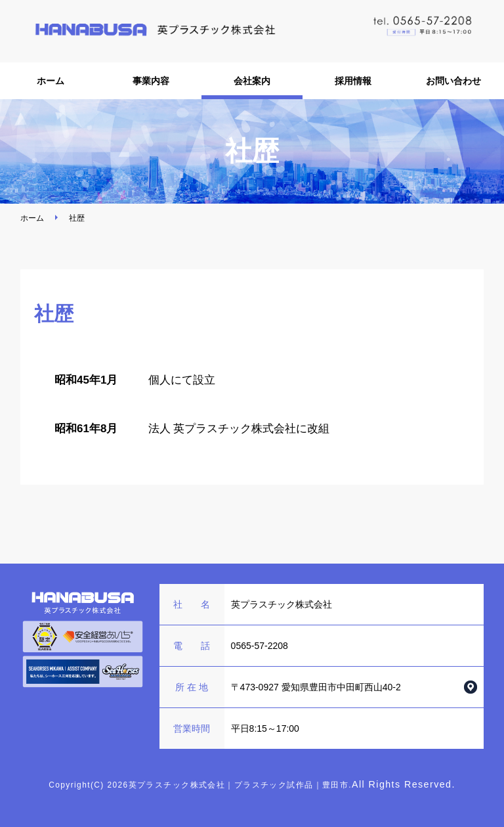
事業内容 (151, 81)
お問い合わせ (453, 81)
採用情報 (353, 81)
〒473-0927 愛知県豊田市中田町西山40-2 (316, 687)
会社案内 (252, 81)
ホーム (51, 81)
